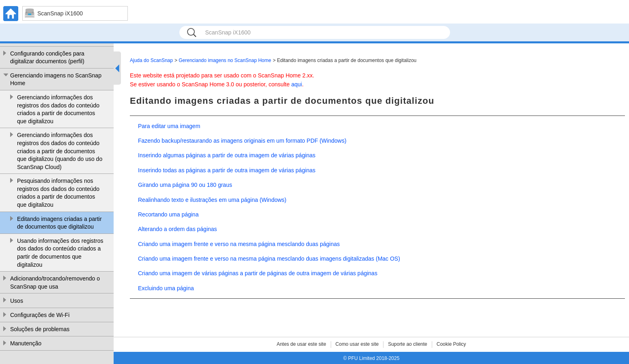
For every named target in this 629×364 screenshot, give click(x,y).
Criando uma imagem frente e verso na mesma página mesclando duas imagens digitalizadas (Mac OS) (269, 259)
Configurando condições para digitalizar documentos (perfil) (47, 58)
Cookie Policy (451, 344)
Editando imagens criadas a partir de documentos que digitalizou (59, 223)
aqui (297, 84)
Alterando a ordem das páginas (178, 229)
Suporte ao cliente (408, 344)
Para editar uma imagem (169, 126)
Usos (17, 301)
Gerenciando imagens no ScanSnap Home (56, 79)
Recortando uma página (168, 214)
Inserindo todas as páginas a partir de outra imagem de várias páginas (227, 170)
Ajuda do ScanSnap (151, 60)
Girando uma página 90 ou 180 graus (185, 185)
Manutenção (26, 343)
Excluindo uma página (166, 288)
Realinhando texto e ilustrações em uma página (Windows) (212, 200)
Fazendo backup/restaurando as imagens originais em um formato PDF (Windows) (242, 141)
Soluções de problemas (40, 329)
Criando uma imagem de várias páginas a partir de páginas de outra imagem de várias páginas (258, 273)
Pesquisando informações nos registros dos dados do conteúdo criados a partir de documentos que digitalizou (58, 193)
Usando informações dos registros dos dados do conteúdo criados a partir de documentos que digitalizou (60, 253)
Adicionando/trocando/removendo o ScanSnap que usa (55, 283)
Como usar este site (357, 344)
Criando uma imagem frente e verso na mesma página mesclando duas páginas (239, 244)
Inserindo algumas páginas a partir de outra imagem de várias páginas (227, 155)
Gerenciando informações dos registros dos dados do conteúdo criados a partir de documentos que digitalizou (58, 109)
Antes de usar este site (302, 344)
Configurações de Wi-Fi (40, 315)
